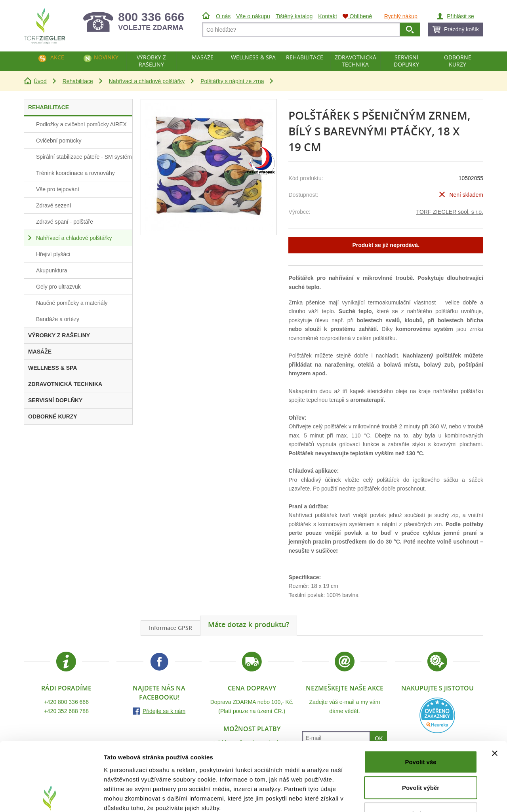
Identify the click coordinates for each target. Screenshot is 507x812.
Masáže (203, 57)
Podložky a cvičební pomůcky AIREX (81, 124)
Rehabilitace (78, 81)
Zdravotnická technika (355, 61)
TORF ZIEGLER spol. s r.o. (450, 212)
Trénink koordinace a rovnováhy (75, 173)
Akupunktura (52, 270)
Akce (57, 57)
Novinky (106, 57)
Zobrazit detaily (419, 796)
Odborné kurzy (458, 61)
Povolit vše (420, 708)
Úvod (40, 81)
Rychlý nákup (401, 16)
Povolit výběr (421, 734)
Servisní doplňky (406, 61)
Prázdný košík (461, 29)
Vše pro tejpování (58, 189)
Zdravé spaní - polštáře (65, 222)
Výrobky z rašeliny (151, 61)
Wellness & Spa (253, 57)
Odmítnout (421, 760)
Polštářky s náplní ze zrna (232, 81)
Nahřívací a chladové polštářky (147, 81)
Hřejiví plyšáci (53, 254)
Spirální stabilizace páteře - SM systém (84, 157)
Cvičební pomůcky (59, 141)
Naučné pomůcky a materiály (72, 303)
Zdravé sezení (54, 205)
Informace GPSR (171, 628)
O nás (223, 16)
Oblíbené (357, 16)
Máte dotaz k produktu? (249, 624)
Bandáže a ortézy (58, 319)
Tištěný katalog (294, 16)
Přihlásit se (460, 16)
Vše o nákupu (253, 16)
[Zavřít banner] (495, 700)
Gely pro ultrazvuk (58, 287)
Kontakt (327, 16)
